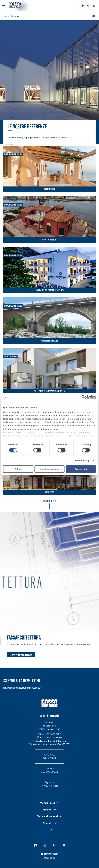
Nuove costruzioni (11, 357)
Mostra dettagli (82, 461)
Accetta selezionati (49, 469)
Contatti (47, 823)
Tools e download (47, 816)
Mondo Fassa (47, 803)
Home (6, 16)
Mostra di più (49, 501)
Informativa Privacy (49, 854)
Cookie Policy (50, 858)
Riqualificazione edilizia (13, 154)
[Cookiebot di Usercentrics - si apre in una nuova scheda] (83, 397)
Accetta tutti (81, 469)
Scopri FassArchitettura (21, 655)
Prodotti (47, 809)
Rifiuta (18, 469)
